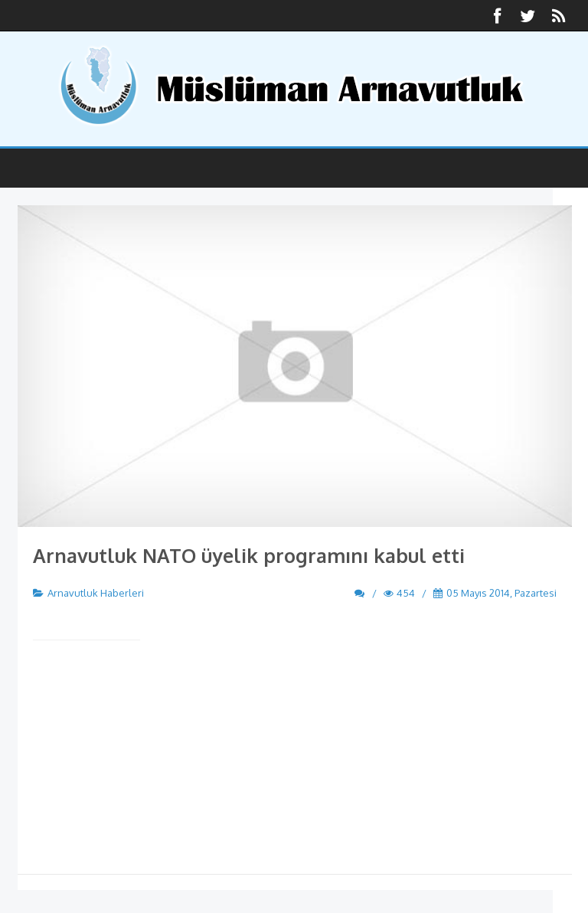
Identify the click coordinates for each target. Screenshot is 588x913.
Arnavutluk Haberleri (96, 593)
